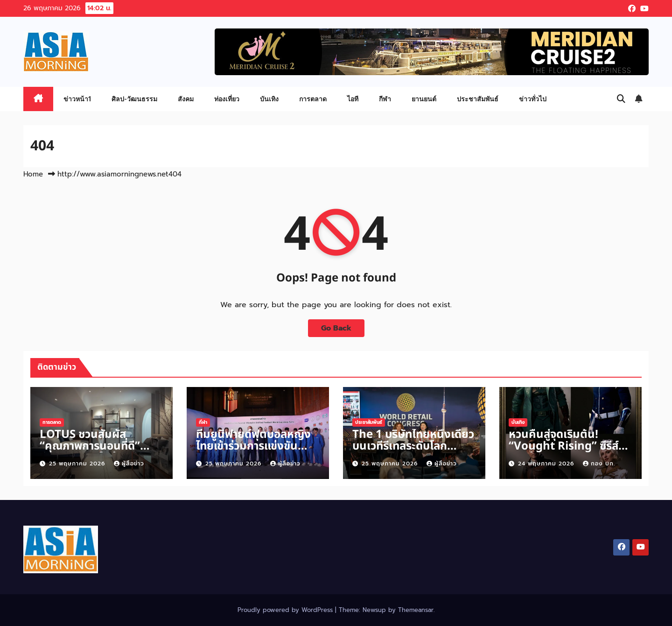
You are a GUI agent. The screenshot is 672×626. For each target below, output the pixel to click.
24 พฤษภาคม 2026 (547, 464)
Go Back (336, 328)
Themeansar (416, 610)
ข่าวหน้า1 (77, 99)
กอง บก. (599, 464)
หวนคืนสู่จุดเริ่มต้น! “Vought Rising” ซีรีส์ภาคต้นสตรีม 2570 (563, 446)
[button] (621, 99)
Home (33, 174)
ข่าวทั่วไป (533, 99)
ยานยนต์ (424, 99)
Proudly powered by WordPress (286, 610)
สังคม (186, 99)
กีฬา (385, 99)
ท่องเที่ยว (227, 99)
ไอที (353, 99)
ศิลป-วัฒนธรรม (134, 99)
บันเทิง (269, 99)
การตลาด (313, 99)
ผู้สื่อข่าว (129, 464)
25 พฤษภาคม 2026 (78, 464)
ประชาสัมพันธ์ (478, 99)
